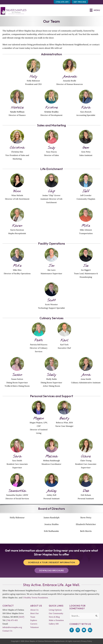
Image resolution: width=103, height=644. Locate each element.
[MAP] (21, 617)
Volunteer (35, 627)
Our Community (56, 613)
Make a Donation (56, 620)
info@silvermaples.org (12, 627)
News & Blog (54, 617)
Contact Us (7, 631)
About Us (34, 610)
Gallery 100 (54, 624)
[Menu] (95, 10)
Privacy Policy (86, 641)
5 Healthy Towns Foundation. (35, 598)
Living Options (55, 610)
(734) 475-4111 (12, 620)
